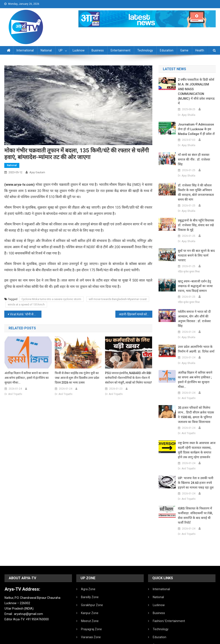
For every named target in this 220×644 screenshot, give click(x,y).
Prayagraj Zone (91, 601)
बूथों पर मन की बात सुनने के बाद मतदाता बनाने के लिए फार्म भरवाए (196, 239)
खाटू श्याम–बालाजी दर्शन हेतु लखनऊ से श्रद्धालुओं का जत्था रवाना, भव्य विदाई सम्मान (194, 267)
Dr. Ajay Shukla (187, 105)
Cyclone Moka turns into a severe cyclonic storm (51, 299)
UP (61, 50)
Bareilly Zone (90, 569)
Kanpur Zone (90, 585)
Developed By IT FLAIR (203, 639)
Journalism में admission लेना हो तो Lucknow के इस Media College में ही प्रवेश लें (195, 120)
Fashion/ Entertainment (169, 593)
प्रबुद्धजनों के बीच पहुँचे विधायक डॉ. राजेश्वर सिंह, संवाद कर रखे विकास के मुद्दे (195, 211)
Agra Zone (88, 561)
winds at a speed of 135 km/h (26, 304)
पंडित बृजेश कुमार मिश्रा (189, 253)
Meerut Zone (90, 593)
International (25, 50)
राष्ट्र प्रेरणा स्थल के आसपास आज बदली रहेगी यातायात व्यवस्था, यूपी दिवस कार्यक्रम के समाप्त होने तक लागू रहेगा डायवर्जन (196, 422)
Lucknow (79, 50)
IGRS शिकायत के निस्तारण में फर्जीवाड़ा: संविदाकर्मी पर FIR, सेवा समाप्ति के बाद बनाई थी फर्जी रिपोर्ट (196, 487)
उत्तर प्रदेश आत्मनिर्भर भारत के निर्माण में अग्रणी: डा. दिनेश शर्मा (195, 326)
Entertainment (121, 50)
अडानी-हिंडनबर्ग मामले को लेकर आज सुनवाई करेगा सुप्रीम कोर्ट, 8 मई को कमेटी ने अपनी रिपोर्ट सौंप (136, 314)
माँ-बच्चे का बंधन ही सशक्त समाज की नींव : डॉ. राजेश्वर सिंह (196, 148)
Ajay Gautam (37, 172)
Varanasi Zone (91, 609)
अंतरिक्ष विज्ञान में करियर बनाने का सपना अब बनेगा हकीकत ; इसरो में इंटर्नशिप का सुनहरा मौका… (27, 378)
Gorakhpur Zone (92, 577)
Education (167, 50)
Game (184, 50)
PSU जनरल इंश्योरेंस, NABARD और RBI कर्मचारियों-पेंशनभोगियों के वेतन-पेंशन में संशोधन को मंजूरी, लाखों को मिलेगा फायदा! (128, 378)
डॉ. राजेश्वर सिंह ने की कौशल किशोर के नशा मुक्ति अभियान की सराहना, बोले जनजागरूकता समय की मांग (196, 178)
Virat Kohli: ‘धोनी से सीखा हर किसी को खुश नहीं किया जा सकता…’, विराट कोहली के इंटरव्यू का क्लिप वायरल (26, 314)
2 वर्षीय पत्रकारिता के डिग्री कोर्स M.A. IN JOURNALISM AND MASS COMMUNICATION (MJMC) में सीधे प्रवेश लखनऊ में (196, 87)
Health (200, 50)
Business (98, 50)
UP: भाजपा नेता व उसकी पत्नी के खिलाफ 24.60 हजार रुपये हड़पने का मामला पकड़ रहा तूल (196, 455)
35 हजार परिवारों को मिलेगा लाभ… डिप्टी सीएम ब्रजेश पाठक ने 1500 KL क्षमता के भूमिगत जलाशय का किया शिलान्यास (196, 387)
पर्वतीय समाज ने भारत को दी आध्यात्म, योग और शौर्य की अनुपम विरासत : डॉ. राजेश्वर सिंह (196, 298)
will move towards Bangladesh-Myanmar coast (118, 299)
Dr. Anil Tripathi (13, 394)
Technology (145, 50)
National (46, 50)
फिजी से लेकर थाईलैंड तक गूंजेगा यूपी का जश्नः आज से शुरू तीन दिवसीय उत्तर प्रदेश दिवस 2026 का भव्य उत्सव (77, 378)
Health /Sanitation (165, 625)
